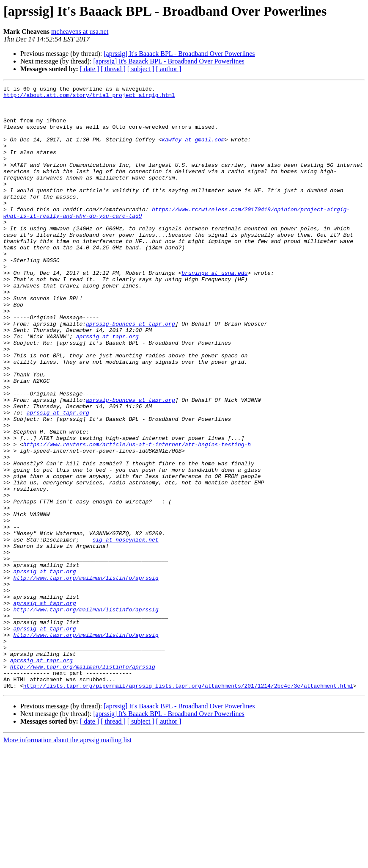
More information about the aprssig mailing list (67, 861)
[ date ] (89, 69)
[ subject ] (141, 69)
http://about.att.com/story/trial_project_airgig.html (89, 97)
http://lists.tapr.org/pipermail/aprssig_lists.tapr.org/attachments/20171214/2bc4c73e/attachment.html (188, 806)
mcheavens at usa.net (80, 32)
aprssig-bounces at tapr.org (130, 372)
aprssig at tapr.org (107, 387)
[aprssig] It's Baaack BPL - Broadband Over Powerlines (179, 54)
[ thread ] (113, 69)
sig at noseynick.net (126, 631)
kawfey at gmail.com (193, 151)
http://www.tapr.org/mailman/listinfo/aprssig (86, 677)
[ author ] (169, 69)
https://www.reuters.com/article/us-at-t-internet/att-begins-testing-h (137, 517)
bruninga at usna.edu (214, 311)
